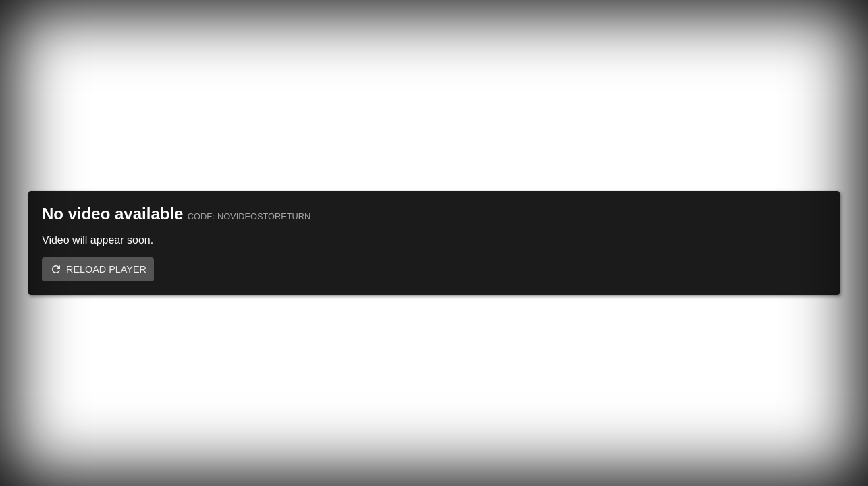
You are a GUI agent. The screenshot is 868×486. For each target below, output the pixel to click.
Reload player (106, 269)
